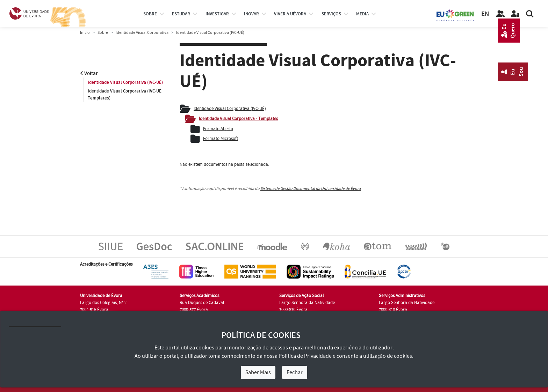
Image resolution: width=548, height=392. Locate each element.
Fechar (295, 372)
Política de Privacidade (305, 356)
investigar (217, 14)
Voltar (89, 73)
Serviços (331, 14)
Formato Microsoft (221, 139)
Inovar (251, 14)
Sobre (150, 14)
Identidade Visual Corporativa (142, 33)
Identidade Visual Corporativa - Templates (238, 118)
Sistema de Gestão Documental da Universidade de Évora (311, 189)
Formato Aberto (218, 128)
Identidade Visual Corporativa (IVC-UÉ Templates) (125, 95)
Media (362, 14)
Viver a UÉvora (290, 14)
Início (85, 33)
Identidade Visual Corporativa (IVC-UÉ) (125, 82)
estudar (181, 14)
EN (485, 14)
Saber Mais (258, 372)
